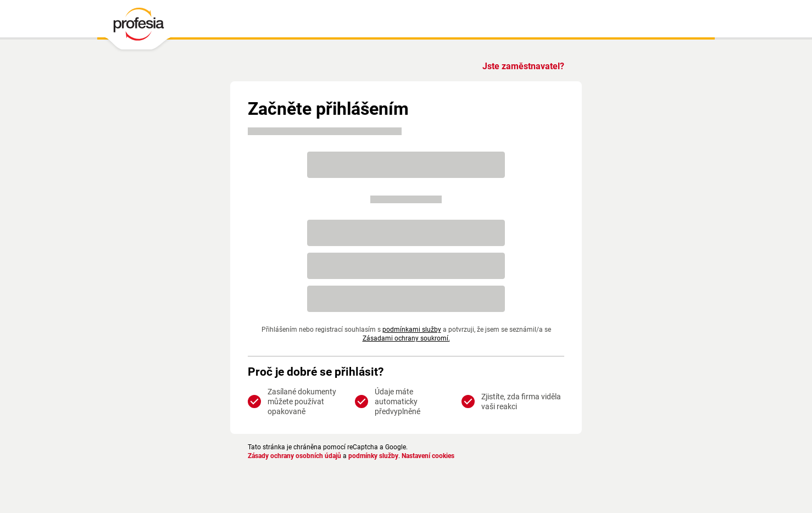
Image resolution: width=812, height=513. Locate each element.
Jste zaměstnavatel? (521, 66)
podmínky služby (383, 456)
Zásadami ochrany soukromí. (406, 338)
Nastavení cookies (442, 456)
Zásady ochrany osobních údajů (298, 456)
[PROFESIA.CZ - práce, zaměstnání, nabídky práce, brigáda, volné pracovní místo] (138, 27)
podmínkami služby (411, 330)
